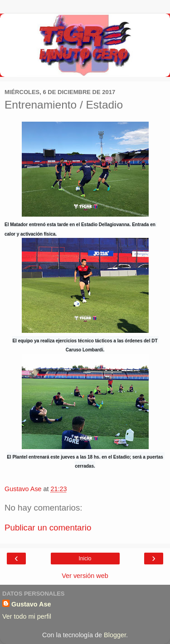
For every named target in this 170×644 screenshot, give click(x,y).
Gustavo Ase (31, 604)
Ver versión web (85, 576)
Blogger (115, 635)
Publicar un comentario (48, 528)
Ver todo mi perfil (27, 616)
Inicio (85, 559)
